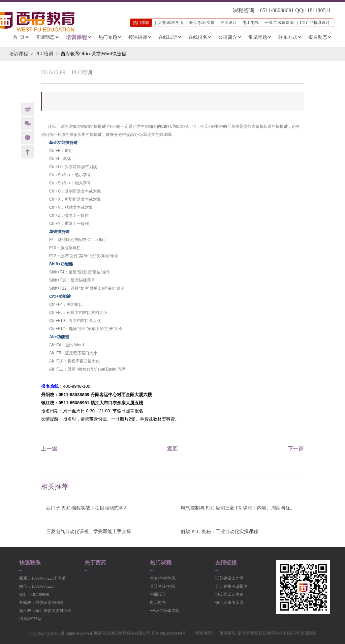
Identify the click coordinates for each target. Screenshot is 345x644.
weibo (28, 109)
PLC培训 (44, 54)
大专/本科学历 (171, 23)
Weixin (28, 123)
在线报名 (198, 37)
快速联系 (30, 563)
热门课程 (161, 563)
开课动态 (45, 37)
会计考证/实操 (202, 23)
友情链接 (226, 563)
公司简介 (228, 37)
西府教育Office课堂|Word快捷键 (93, 54)
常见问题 (258, 37)
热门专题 (108, 37)
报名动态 (318, 37)
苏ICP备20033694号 (169, 633)
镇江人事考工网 (229, 603)
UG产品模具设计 (315, 23)
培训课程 (76, 37)
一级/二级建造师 (279, 23)
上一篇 (49, 449)
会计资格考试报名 (231, 586)
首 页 (19, 37)
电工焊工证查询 (229, 594)
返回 (172, 449)
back (28, 152)
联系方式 (288, 37)
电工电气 (251, 23)
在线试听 (168, 37)
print (28, 138)
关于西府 (95, 563)
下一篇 (296, 449)
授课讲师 (138, 37)
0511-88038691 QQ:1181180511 (295, 10)
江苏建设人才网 (229, 578)
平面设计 (228, 23)
